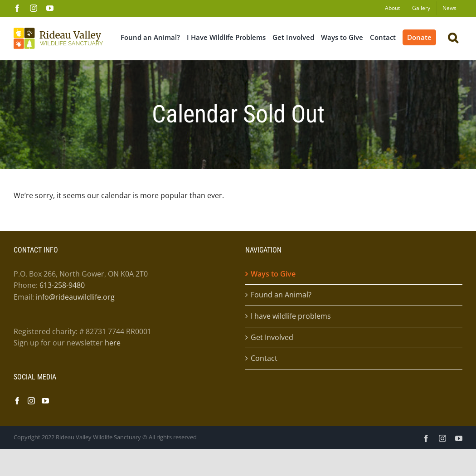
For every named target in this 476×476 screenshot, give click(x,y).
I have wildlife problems (291, 316)
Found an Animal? (281, 295)
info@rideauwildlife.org (75, 297)
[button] (453, 37)
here (113, 343)
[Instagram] (31, 401)
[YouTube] (45, 401)
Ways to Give (273, 274)
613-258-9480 (62, 285)
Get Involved (272, 337)
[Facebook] (17, 401)
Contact (264, 358)
